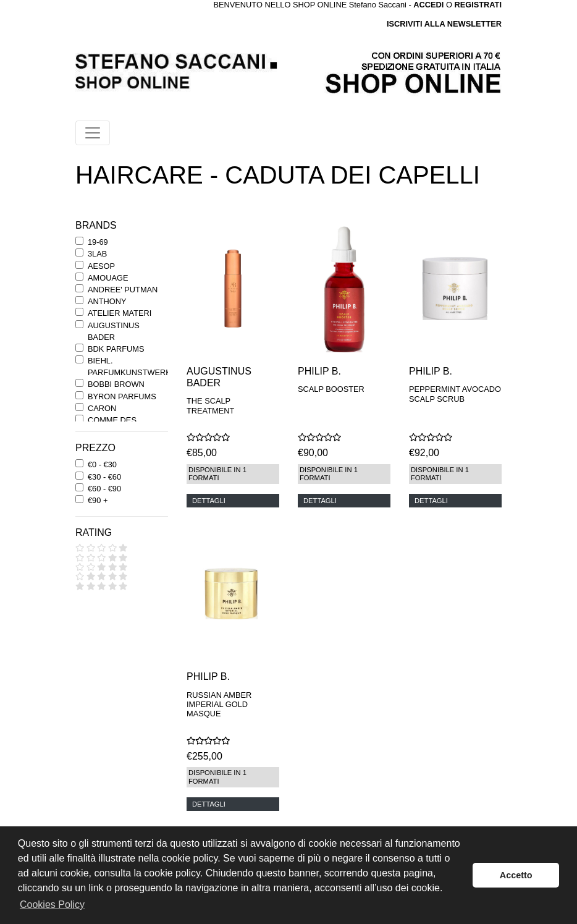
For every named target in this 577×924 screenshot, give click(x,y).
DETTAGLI (209, 501)
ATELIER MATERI (120, 313)
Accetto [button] (516, 875)
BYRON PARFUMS (122, 396)
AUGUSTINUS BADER (114, 331)
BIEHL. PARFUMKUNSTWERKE (132, 367)
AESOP (101, 266)
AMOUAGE (108, 278)
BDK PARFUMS (116, 349)
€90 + (98, 500)
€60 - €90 (104, 489)
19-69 (98, 242)
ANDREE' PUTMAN (123, 290)
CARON (102, 408)
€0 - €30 (102, 464)
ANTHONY (107, 301)
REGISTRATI (478, 5)
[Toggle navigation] (93, 133)
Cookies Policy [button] (52, 905)
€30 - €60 (104, 477)
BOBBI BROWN (116, 384)
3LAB (97, 254)
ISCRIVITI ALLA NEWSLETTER (444, 24)
